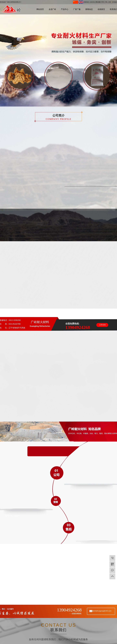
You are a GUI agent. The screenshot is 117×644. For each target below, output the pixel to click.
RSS (103, 2)
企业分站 (92, 2)
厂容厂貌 (77, 9)
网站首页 (40, 9)
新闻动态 (89, 9)
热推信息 (86, 2)
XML (106, 2)
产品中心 (65, 9)
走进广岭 (52, 9)
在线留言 (101, 9)
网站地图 (98, 2)
